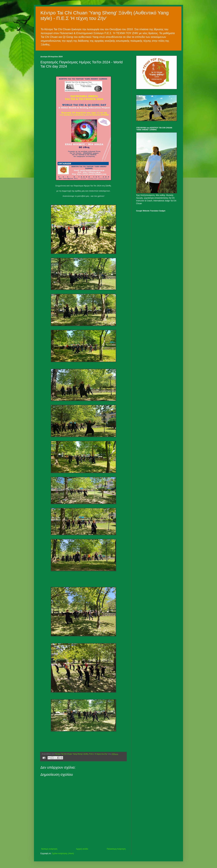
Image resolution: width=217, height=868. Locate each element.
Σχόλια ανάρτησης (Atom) (63, 853)
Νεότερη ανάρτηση (49, 849)
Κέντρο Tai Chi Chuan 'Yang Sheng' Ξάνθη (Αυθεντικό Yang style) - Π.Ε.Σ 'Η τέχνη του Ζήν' (105, 15)
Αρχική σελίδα (82, 849)
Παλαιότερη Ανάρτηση (116, 849)
